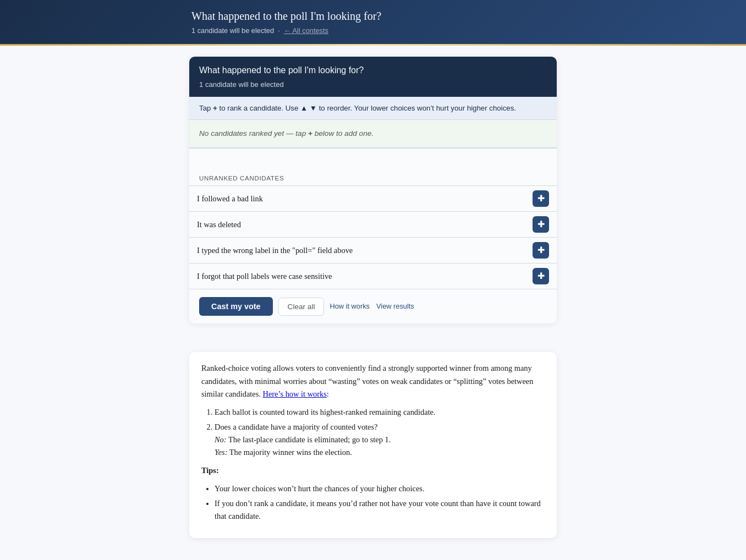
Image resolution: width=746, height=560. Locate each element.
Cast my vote (236, 306)
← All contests (306, 31)
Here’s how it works (295, 394)
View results (395, 306)
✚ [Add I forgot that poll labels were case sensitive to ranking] (541, 276)
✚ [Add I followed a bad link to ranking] (541, 198)
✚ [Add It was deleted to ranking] (541, 224)
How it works (350, 306)
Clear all (301, 307)
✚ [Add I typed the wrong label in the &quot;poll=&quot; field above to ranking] (541, 250)
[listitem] (373, 199)
